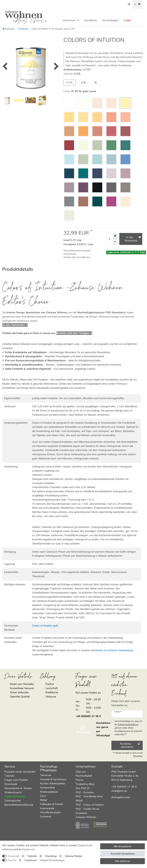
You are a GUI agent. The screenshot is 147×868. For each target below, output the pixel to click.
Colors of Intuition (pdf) (45, 626)
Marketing (51, 856)
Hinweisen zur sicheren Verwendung (112, 650)
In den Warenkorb (133, 239)
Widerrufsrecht (13, 792)
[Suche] (129, 4)
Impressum (28, 849)
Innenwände (47, 808)
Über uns (81, 772)
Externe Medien (74, 856)
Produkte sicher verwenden (20, 772)
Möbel (43, 800)
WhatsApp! (103, 735)
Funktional (31, 860)
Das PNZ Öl (83, 788)
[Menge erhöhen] (115, 236)
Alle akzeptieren (122, 846)
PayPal (12, 860)
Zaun (43, 796)
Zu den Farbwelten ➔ (15, 325)
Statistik (32, 856)
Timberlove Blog (85, 784)
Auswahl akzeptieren (123, 854)
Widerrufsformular (15, 796)
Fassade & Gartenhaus (53, 779)
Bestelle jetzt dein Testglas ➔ (74, 333)
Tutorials (9, 776)
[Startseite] (8, 29)
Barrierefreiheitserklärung (19, 805)
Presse (80, 780)
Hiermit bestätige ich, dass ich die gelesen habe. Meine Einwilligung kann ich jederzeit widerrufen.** (128, 728)
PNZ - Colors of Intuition (90, 805)
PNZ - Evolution (85, 792)
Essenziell (14, 856)
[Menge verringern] (115, 242)
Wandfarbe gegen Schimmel (50, 814)
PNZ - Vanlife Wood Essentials (87, 811)
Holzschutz (69, 20)
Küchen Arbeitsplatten (53, 783)
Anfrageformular (121, 797)
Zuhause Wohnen (86, 817)
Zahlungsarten (13, 801)
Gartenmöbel (47, 788)
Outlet (127, 20)
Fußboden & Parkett (52, 804)
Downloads (11, 784)
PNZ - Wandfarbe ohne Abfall (89, 798)
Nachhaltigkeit (110, 20)
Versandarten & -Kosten (18, 788)
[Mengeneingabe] (110, 239)
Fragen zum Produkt (16, 780)
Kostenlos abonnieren (130, 745)
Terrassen (46, 775)
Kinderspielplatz (49, 792)
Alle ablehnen (123, 861)
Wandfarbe (90, 20)
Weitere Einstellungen (52, 860)
